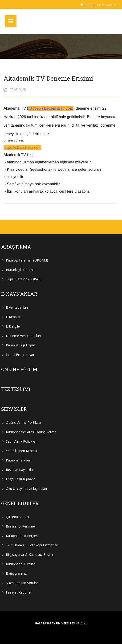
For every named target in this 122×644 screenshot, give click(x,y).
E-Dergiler (13, 326)
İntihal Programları (20, 355)
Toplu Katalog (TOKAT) (24, 279)
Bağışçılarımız (16, 573)
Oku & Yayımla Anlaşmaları (26, 488)
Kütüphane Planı (18, 460)
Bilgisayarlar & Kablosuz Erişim (29, 555)
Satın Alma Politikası (21, 441)
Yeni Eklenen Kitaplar (22, 451)
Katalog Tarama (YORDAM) (27, 260)
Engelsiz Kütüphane (21, 479)
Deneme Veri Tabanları (23, 336)
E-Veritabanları (17, 307)
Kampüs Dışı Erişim (20, 345)
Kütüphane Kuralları (21, 564)
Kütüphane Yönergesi (22, 536)
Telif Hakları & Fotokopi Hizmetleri (32, 545)
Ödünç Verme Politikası (23, 422)
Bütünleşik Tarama (20, 270)
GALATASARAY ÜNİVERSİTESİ (55, 623)
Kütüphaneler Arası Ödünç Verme (31, 432)
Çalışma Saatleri (18, 517)
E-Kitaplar (13, 317)
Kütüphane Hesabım (98, 5)
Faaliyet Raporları (19, 592)
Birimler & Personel (21, 526)
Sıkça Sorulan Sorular (22, 583)
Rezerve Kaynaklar (20, 470)
